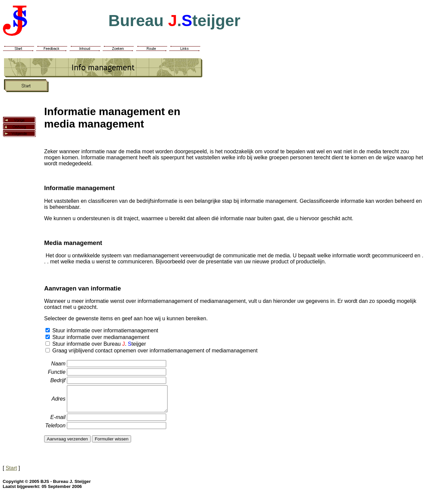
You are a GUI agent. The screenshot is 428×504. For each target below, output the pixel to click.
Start (11, 473)
